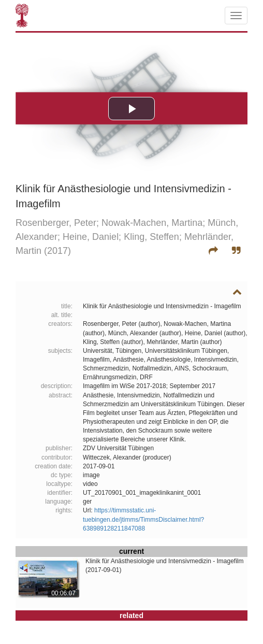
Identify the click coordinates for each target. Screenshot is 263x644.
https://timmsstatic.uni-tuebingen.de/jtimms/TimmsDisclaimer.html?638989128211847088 (143, 519)
